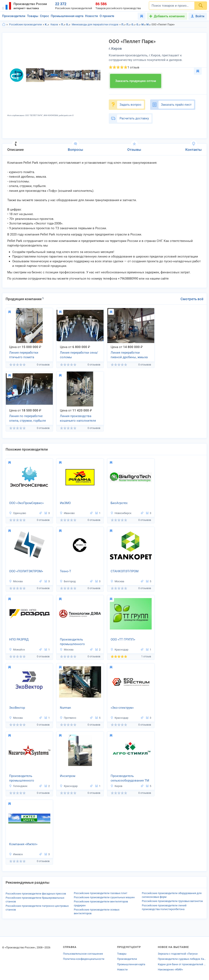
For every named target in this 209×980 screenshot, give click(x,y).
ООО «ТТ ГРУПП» (123, 639)
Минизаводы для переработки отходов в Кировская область (144, 25)
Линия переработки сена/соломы (79, 355)
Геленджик (18, 786)
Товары (33, 16)
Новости (92, 16)
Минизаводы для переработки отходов (95, 25)
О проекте (107, 16)
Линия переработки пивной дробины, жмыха (129, 355)
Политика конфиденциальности (84, 959)
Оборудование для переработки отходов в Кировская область (134, 25)
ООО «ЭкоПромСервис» (26, 503)
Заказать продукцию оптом (136, 81)
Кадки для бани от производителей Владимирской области (182, 964)
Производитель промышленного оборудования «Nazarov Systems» (27, 779)
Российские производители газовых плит (101, 893)
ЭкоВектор (17, 708)
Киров (54, 25)
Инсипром (68, 776)
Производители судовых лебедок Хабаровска (182, 959)
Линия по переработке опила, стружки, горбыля (27, 418)
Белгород (68, 581)
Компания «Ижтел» (23, 844)
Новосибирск (121, 513)
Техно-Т (66, 571)
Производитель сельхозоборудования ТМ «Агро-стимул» (130, 779)
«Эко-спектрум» (122, 708)
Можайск (17, 650)
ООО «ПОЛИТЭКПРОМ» (26, 571)
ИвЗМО (65, 503)
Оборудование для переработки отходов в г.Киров (139, 25)
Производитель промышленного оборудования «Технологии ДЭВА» (75, 642)
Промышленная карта (67, 16)
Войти (198, 16)
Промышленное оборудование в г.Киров (129, 25)
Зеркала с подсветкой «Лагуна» (178, 954)
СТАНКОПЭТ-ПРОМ (125, 571)
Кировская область (47, 25)
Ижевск (16, 854)
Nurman (65, 708)
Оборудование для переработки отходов (68, 25)
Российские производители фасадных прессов (36, 894)
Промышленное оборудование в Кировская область (124, 25)
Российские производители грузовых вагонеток (172, 901)
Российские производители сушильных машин (104, 897)
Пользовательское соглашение (83, 954)
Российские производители (25, 25)
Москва (16, 581)
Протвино (68, 718)
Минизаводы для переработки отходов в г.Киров (149, 25)
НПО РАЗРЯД (19, 639)
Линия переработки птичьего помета (24, 355)
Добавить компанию (169, 16)
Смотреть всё (192, 299)
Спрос (45, 16)
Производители (14, 16)
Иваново (67, 513)
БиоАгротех (119, 503)
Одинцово (17, 513)
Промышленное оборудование (63, 25)
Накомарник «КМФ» (170, 969)
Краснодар (119, 650)
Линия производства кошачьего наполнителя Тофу (78, 419)
